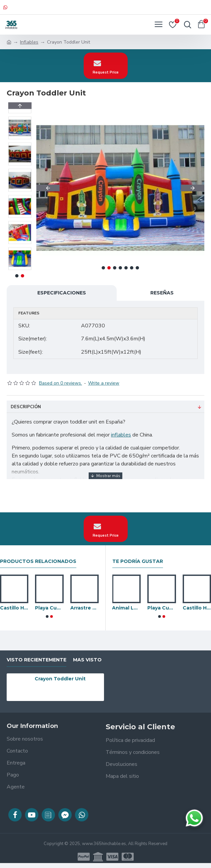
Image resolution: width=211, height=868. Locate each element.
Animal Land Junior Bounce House (126, 608)
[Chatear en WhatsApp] (194, 818)
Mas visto (87, 660)
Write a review (104, 383)
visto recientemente (36, 660)
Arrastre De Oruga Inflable (84, 608)
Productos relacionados (38, 561)
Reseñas (162, 293)
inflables (121, 435)
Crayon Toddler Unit (60, 679)
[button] (48, 188)
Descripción (26, 407)
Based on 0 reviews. (60, 383)
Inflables (29, 42)
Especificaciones (62, 293)
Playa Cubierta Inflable (49, 608)
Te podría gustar (138, 561)
